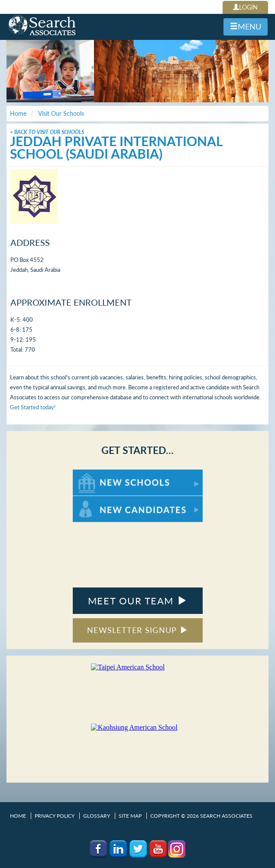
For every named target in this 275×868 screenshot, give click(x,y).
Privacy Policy (55, 816)
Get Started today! (33, 407)
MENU (246, 26)
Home (18, 816)
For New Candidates (100, 500)
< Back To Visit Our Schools (47, 132)
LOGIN (245, 7)
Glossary (97, 816)
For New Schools (95, 474)
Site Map (130, 816)
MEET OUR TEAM (137, 601)
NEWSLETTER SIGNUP (137, 630)
